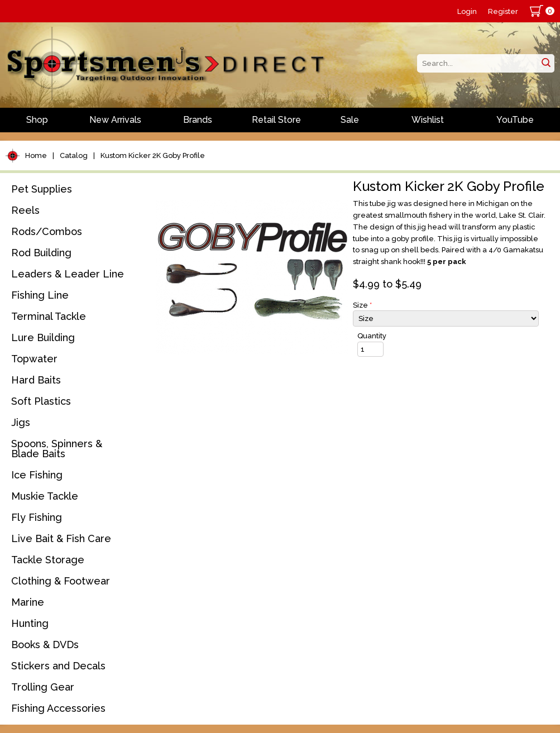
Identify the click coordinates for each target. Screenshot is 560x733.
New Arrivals (115, 120)
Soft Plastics (41, 401)
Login (467, 11)
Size (362, 305)
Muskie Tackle (45, 496)
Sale (350, 120)
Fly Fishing (37, 517)
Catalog (74, 155)
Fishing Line (40, 295)
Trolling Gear (43, 687)
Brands (198, 120)
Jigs (21, 422)
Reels (25, 210)
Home (36, 155)
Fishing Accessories (58, 708)
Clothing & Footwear (61, 581)
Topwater (34, 359)
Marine (28, 602)
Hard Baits (36, 380)
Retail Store (276, 120)
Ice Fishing (37, 475)
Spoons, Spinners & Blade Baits (57, 449)
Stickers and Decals (58, 666)
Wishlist (428, 120)
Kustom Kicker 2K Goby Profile (153, 155)
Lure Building (43, 337)
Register (503, 11)
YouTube (515, 120)
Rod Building (41, 253)
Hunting (30, 623)
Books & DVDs (45, 645)
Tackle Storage (48, 560)
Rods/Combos (47, 231)
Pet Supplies (42, 189)
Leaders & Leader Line (68, 274)
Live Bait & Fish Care (61, 538)
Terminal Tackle (49, 316)
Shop (37, 120)
